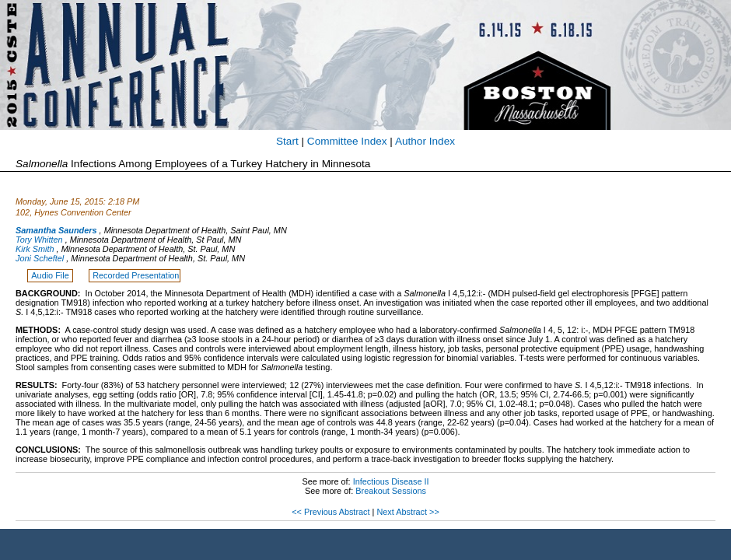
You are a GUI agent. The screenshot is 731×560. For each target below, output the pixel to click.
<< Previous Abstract (331, 512)
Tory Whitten (39, 240)
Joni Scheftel (40, 258)
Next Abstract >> (407, 512)
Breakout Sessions (391, 491)
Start (287, 141)
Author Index (425, 141)
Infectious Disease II (391, 481)
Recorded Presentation (136, 275)
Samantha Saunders (56, 230)
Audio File (51, 275)
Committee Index (347, 141)
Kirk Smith (35, 249)
